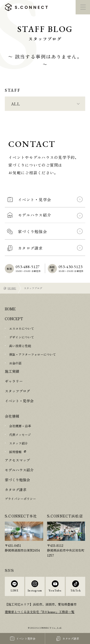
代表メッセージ (20, 435)
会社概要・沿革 (20, 426)
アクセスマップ (17, 460)
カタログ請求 (16, 490)
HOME (12, 288)
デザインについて (22, 337)
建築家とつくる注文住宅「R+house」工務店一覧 (40, 612)
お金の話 (15, 363)
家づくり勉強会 (17, 480)
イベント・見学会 (19, 401)
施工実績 (12, 371)
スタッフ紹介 (18, 443)
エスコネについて (22, 328)
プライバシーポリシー (20, 499)
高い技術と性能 (20, 346)
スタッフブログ (17, 391)
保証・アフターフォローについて (33, 354)
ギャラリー (14, 381)
